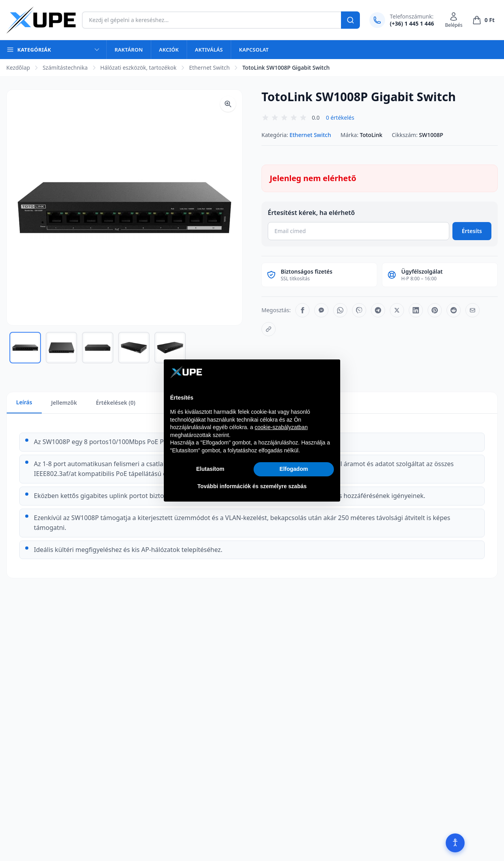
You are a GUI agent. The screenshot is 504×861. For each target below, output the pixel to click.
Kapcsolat (254, 50)
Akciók (169, 50)
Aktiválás (209, 50)
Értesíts (472, 231)
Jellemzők (64, 403)
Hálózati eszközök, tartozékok (139, 68)
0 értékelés (340, 118)
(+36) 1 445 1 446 (412, 23)
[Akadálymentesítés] (455, 843)
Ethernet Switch (209, 68)
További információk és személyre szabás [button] (252, 486)
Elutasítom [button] (210, 469)
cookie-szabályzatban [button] (281, 427)
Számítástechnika (65, 68)
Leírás (24, 402)
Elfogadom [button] (294, 469)
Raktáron (129, 50)
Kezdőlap (18, 68)
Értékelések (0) (115, 403)
